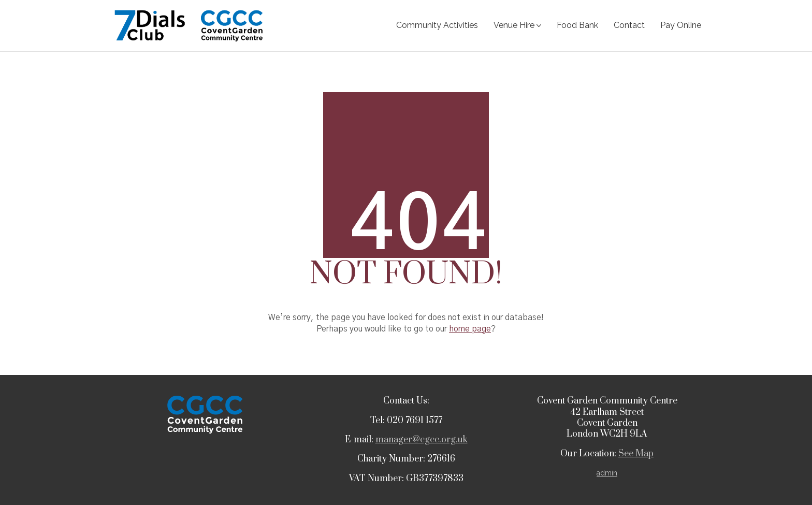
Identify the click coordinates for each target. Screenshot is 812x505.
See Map (636, 454)
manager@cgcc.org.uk (422, 440)
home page (470, 329)
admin (607, 473)
